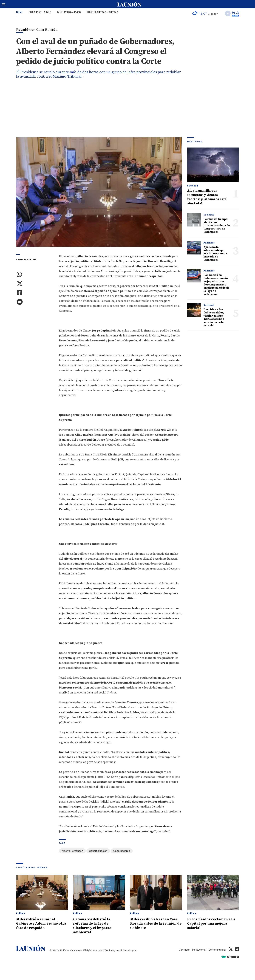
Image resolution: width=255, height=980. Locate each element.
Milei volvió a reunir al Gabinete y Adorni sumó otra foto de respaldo (39, 924)
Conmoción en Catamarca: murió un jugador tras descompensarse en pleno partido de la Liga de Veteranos (216, 285)
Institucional (199, 950)
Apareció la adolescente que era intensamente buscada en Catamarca (215, 254)
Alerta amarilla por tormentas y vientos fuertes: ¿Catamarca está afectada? (207, 198)
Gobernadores (122, 851)
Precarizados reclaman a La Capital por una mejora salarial (213, 924)
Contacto (184, 950)
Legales (133, 950)
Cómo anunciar (217, 950)
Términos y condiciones (116, 950)
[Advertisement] (127, 111)
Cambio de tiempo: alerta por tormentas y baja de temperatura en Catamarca (217, 226)
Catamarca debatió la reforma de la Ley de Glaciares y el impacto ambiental (94, 926)
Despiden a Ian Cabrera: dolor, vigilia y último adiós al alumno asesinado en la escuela (214, 318)
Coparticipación (98, 851)
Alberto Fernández (72, 851)
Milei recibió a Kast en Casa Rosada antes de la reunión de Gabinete (156, 924)
